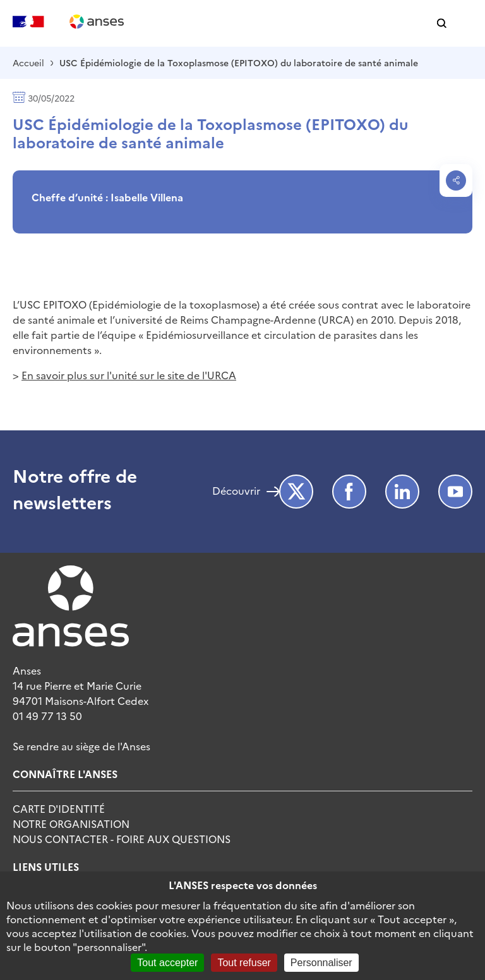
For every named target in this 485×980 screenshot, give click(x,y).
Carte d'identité (59, 808)
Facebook (349, 492)
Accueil (28, 62)
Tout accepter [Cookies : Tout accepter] (167, 963)
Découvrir (236, 492)
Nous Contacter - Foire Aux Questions (122, 839)
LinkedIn (402, 492)
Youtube (455, 492)
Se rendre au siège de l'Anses (81, 746)
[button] (442, 24)
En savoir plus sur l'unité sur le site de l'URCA (129, 375)
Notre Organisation (71, 824)
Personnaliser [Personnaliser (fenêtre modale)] (321, 963)
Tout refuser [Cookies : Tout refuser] (244, 963)
